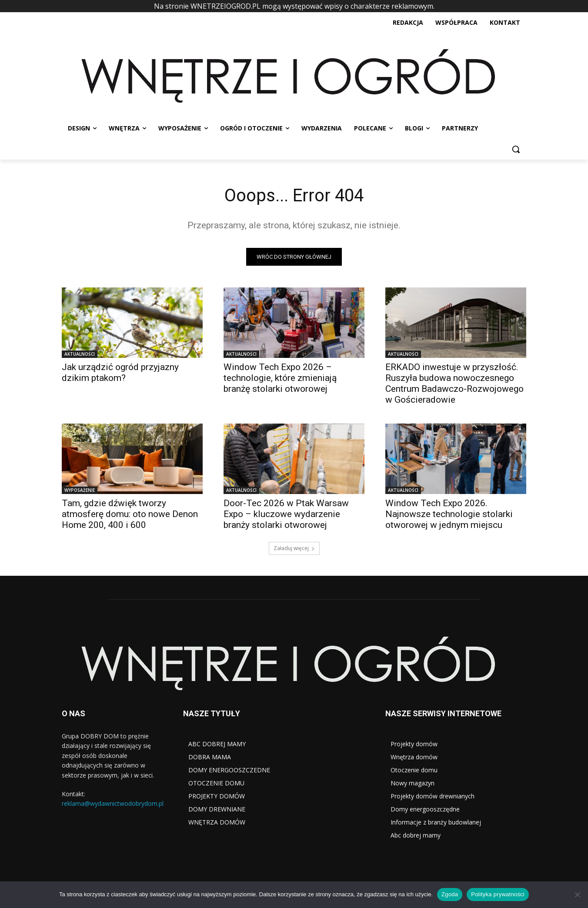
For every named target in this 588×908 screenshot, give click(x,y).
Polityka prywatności (498, 894)
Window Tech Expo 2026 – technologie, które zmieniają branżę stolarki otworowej (280, 378)
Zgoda (450, 894)
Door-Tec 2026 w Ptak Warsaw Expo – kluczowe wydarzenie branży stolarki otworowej (286, 514)
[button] (516, 149)
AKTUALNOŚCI (80, 354)
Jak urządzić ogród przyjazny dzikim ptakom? (120, 372)
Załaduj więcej (294, 548)
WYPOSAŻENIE (80, 490)
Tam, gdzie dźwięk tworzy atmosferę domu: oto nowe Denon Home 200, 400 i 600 (130, 514)
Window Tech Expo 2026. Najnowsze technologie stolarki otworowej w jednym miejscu (449, 514)
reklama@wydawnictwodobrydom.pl (113, 804)
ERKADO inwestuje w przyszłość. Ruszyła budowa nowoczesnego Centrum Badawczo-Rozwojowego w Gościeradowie (454, 383)
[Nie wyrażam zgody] (577, 895)
